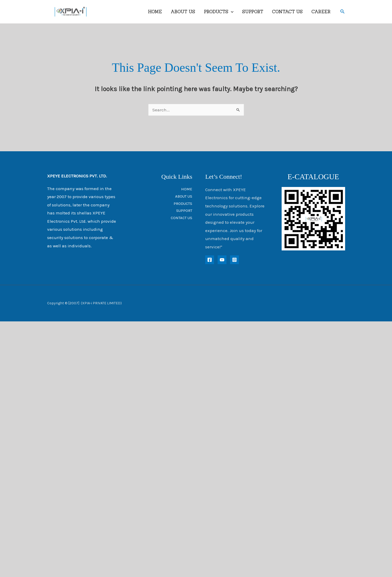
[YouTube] (222, 260)
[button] (343, 12)
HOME (155, 12)
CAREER (321, 12)
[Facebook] (210, 260)
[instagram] (234, 260)
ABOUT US (183, 12)
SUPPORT (253, 12)
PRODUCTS (219, 12)
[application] (231, 12)
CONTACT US (287, 12)
